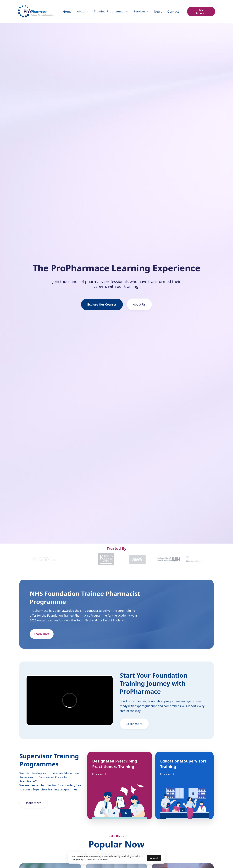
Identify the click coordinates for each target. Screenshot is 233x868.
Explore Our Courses (102, 304)
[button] (83, 11)
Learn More (42, 635)
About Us (139, 304)
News (158, 11)
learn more (34, 803)
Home (67, 11)
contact (173, 11)
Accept (154, 858)
